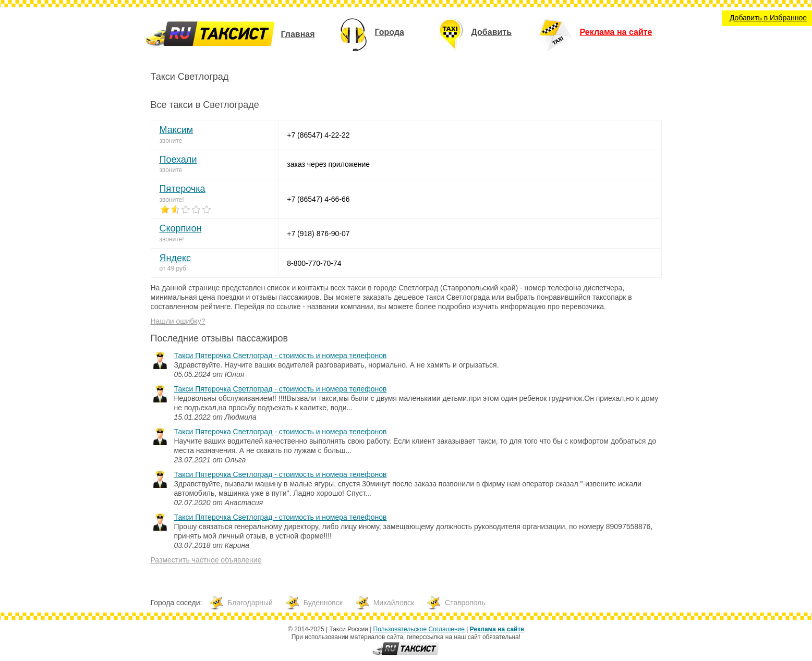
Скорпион (181, 228)
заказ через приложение (328, 164)
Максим (177, 130)
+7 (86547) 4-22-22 (318, 135)
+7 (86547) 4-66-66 (318, 199)
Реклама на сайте (595, 32)
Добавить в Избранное (768, 18)
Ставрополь (465, 603)
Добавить (476, 32)
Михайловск (394, 603)
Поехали (178, 160)
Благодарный (250, 603)
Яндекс (175, 258)
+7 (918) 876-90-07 (318, 234)
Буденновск (323, 603)
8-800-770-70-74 (314, 263)
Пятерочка (183, 189)
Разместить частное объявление (206, 560)
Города (372, 32)
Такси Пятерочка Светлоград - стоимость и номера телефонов (281, 356)
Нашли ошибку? (178, 321)
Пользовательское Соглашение (419, 629)
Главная (298, 34)
